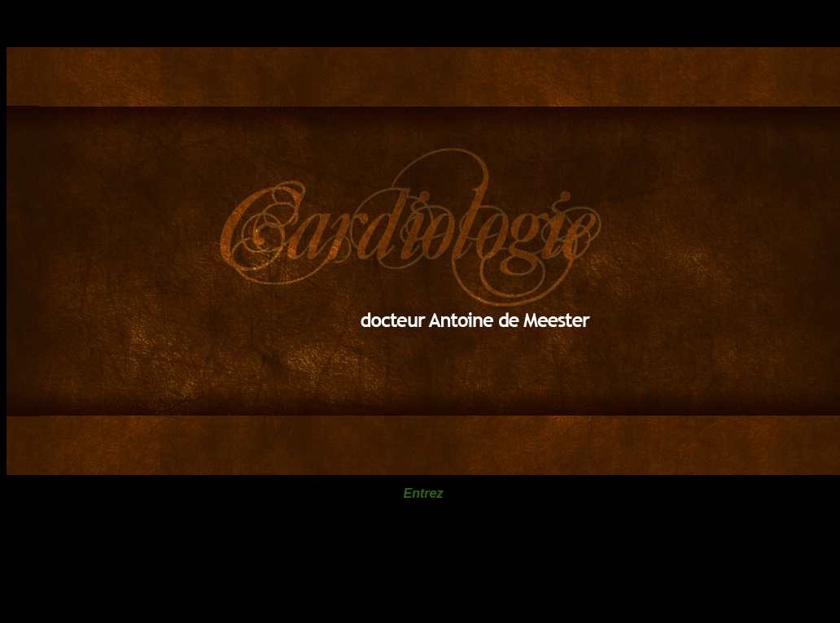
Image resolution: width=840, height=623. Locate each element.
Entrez (424, 493)
